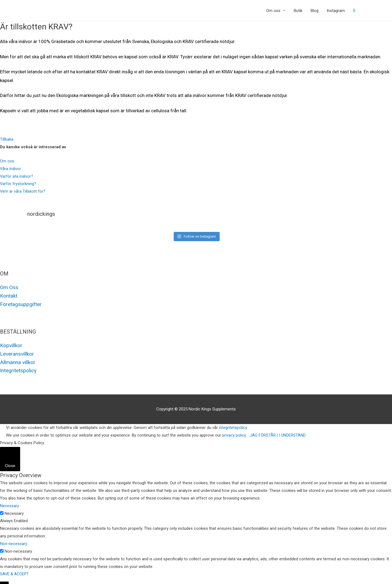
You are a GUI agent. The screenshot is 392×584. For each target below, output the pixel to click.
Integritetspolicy (20, 369)
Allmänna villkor (19, 361)
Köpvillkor (12, 344)
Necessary (14, 512)
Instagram (336, 11)
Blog (315, 11)
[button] (7, 139)
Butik (298, 11)
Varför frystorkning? (18, 184)
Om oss (273, 11)
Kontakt (9, 295)
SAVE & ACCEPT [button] (15, 572)
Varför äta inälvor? (17, 176)
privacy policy (234, 434)
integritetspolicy (233, 426)
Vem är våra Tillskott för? (23, 191)
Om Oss (9, 287)
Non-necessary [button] (14, 542)
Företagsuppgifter (22, 304)
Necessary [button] (10, 504)
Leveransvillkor (18, 353)
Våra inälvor (11, 169)
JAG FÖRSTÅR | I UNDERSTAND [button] (278, 434)
